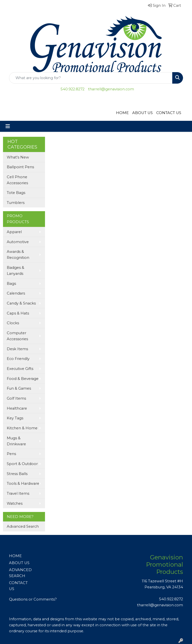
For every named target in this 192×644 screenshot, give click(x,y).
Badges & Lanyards (15, 271)
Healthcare (17, 408)
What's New (18, 157)
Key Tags (15, 418)
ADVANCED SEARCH (20, 573)
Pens (11, 454)
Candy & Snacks (21, 303)
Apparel (14, 232)
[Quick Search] (91, 78)
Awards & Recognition (18, 255)
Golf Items (16, 398)
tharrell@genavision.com (111, 89)
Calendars (16, 293)
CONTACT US (169, 113)
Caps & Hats (18, 313)
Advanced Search (23, 526)
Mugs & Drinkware (16, 441)
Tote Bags (16, 193)
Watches (15, 503)
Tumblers (16, 203)
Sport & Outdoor (22, 464)
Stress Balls (17, 474)
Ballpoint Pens (20, 167)
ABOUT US (142, 113)
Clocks (13, 323)
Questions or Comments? (33, 599)
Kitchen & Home (22, 428)
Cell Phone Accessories (17, 180)
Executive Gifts (20, 369)
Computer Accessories (17, 336)
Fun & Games (19, 388)
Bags (11, 284)
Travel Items (18, 493)
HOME (122, 113)
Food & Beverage (23, 379)
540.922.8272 (72, 89)
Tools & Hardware (23, 483)
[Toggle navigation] (8, 126)
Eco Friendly (18, 359)
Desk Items (17, 349)
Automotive (18, 242)
